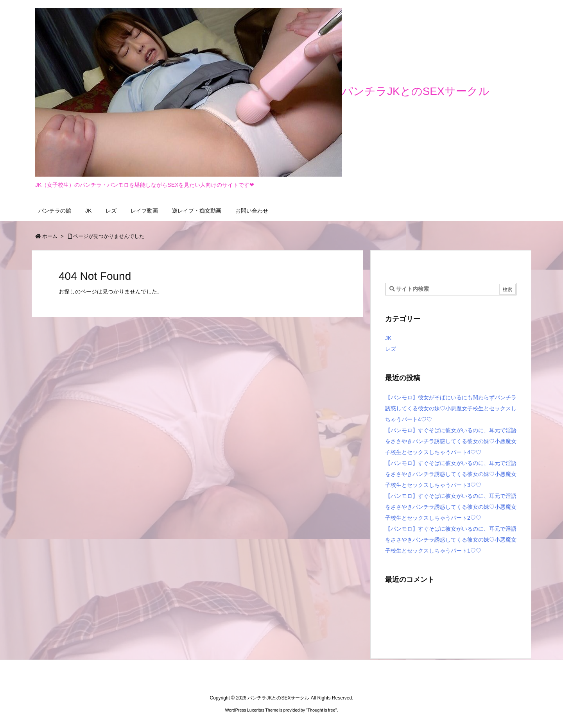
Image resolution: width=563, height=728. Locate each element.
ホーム (50, 236)
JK (388, 338)
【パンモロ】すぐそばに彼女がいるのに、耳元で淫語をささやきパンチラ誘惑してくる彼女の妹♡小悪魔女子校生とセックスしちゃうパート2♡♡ (451, 507)
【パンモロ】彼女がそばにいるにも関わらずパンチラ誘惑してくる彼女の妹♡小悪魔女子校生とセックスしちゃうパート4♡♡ (451, 408)
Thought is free (321, 710)
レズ (391, 349)
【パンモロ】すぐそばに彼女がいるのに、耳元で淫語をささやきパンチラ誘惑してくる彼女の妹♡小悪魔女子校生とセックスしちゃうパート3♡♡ (451, 474)
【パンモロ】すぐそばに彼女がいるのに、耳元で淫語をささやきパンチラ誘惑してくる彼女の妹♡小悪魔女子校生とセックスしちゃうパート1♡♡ (451, 540)
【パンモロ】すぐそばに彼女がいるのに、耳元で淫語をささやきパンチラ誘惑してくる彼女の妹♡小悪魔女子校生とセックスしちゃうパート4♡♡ (451, 441)
